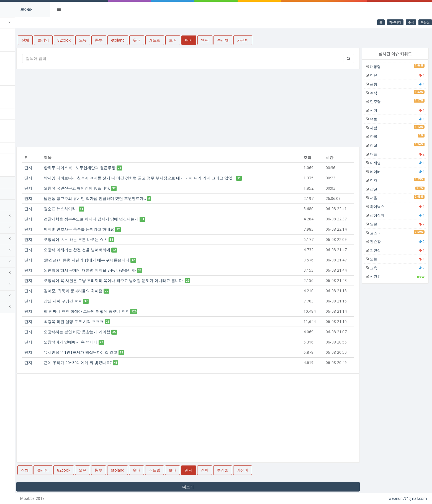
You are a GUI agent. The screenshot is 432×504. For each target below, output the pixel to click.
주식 (411, 22)
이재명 (381, 163)
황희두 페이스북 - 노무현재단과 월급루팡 (115, 168)
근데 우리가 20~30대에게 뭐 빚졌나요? (113, 362)
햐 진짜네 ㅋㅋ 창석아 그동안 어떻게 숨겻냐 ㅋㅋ (122, 311)
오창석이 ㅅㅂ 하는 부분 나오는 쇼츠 (111, 239)
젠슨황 (381, 241)
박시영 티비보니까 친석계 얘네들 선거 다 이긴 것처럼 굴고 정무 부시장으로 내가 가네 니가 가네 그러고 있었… (175, 178)
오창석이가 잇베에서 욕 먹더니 (106, 342)
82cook (15, 57)
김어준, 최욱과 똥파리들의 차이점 (108, 291)
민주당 (381, 101)
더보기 (209, 487)
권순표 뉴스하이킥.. (96, 209)
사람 (379, 128)
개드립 (14, 114)
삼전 (379, 189)
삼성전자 (383, 215)
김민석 (381, 250)
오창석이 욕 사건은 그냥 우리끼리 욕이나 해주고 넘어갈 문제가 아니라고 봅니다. (149, 280)
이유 (379, 75)
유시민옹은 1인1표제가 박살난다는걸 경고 (116, 352)
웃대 (12, 102)
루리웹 (14, 159)
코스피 (381, 233)
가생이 (14, 171)
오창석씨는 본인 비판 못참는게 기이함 (112, 332)
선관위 (381, 276)
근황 (379, 84)
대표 (379, 154)
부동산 (425, 22)
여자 (379, 180)
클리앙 (14, 46)
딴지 (12, 137)
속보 (379, 119)
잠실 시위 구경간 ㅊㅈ (98, 301)
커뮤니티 (395, 22)
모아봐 (26, 9)
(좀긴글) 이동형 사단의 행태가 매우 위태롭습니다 (122, 260)
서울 (379, 198)
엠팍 (12, 148)
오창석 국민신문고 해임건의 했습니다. (112, 188)
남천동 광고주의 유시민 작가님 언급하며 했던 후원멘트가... (130, 198)
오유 (12, 68)
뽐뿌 (12, 80)
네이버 (381, 172)
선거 (379, 110)
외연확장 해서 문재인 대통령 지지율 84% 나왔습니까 (125, 270)
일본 (379, 224)
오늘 (379, 259)
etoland (16, 91)
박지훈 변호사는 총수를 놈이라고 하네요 (114, 229)
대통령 (381, 67)
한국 (379, 136)
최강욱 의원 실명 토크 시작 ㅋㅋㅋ (109, 321)
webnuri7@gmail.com (408, 498)
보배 (12, 125)
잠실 (379, 145)
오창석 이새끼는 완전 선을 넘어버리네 (112, 250)
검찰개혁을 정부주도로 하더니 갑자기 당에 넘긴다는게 (126, 219)
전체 (12, 34)
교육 (379, 268)
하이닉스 (383, 207)
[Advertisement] (209, 108)
